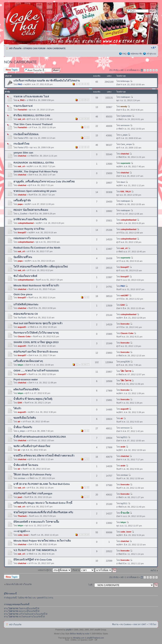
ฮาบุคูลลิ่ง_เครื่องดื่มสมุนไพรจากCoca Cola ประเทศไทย (44, 182)
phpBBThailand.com (95, 638)
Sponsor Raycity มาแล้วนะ (29, 229)
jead (20, 497)
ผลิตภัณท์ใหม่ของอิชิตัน (26, 389)
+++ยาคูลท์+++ (22, 531)
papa (20, 204)
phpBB (69, 630)
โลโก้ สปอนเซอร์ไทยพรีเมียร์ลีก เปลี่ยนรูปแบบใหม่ (41, 267)
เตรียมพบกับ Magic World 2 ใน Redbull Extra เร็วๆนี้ (43, 503)
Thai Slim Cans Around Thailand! (33, 124)
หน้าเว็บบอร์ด (15, 48)
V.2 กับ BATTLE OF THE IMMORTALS (35, 550)
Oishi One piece (23, 294)
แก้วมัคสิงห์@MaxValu (26, 304)
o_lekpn (21, 431)
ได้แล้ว (17, 408)
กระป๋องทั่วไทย (21, 144)
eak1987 (125, 295)
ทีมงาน (115, 624)
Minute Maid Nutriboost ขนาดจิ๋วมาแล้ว (36, 286)
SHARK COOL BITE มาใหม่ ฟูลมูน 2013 (36, 342)
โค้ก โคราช (126, 371)
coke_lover (23, 535)
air (19, 422)
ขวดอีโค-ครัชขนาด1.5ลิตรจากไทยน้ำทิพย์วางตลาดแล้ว (44, 456)
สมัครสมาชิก (137, 54)
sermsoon (125, 125)
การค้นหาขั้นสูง (149, 15)
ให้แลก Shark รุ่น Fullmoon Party (32, 475)
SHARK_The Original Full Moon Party (36, 172)
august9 (22, 327)
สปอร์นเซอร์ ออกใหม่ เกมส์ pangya (33, 493)
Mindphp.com (79, 638)
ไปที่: (90, 585)
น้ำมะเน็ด (125, 513)
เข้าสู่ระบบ (151, 54)
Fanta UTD (23, 138)
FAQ (124, 54)
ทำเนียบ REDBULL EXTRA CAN (32, 115)
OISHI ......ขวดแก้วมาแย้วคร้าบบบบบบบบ (36, 371)
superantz (125, 163)
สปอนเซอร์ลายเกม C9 (26, 314)
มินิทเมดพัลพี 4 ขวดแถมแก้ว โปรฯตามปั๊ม (36, 522)
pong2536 (125, 362)
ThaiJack (22, 516)
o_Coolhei (22, 214)
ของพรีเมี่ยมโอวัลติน (25, 418)
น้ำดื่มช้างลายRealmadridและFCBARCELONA (40, 437)
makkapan (125, 97)
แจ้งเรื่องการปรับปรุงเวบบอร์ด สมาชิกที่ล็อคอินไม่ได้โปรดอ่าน (47, 81)
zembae (21, 478)
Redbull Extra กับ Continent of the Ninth (37, 248)
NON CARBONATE (56, 48)
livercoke (125, 324)
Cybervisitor (126, 116)
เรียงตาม (83, 570)
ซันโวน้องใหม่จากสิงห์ (25, 276)
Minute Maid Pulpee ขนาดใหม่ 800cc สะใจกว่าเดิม (42, 541)
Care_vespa (126, 144)
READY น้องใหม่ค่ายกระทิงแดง (31, 210)
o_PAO (21, 100)
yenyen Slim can (23, 153)
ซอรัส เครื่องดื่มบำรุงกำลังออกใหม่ (32, 446)
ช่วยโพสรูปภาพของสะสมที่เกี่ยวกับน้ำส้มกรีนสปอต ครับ (43, 512)
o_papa (124, 135)
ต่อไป (153, 570)
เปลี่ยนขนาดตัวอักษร (153, 48)
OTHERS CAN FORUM (34, 48)
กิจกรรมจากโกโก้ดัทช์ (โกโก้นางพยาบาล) (36, 333)
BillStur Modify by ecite (79, 634)
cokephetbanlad (26, 223)
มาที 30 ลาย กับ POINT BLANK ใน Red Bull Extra (41, 484)
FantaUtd (22, 110)
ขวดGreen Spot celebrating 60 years (35, 191)
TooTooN (22, 318)
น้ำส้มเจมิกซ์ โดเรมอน (26, 465)
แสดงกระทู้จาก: (54, 570)
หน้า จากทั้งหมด (129, 70)
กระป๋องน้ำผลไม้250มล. (26, 134)
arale (123, 447)
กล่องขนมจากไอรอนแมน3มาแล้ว (32, 238)
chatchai (22, 156)
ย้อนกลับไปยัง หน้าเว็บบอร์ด (19, 584)
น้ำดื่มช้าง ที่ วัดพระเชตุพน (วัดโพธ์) (33, 399)
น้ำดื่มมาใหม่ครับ (23, 427)
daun (123, 182)
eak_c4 (21, 119)
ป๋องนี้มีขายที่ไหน (23, 257)
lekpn (20, 365)
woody (124, 106)
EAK (123, 305)
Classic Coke (24, 336)
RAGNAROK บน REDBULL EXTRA (34, 163)
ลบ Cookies (126, 624)
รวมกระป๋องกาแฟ (23, 106)
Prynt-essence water (26, 379)
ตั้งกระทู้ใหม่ (13, 70)
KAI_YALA (126, 191)
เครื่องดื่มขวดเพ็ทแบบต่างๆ (28, 361)
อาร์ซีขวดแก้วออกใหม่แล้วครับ (30, 219)
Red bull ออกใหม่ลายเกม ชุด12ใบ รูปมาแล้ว (38, 323)
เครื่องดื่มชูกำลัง (22, 200)
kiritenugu (125, 81)
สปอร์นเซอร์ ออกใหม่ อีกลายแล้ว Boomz (36, 352)
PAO (20, 84)
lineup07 (22, 232)
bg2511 (124, 437)
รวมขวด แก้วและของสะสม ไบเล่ (31, 96)
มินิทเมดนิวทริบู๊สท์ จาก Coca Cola (33, 560)
